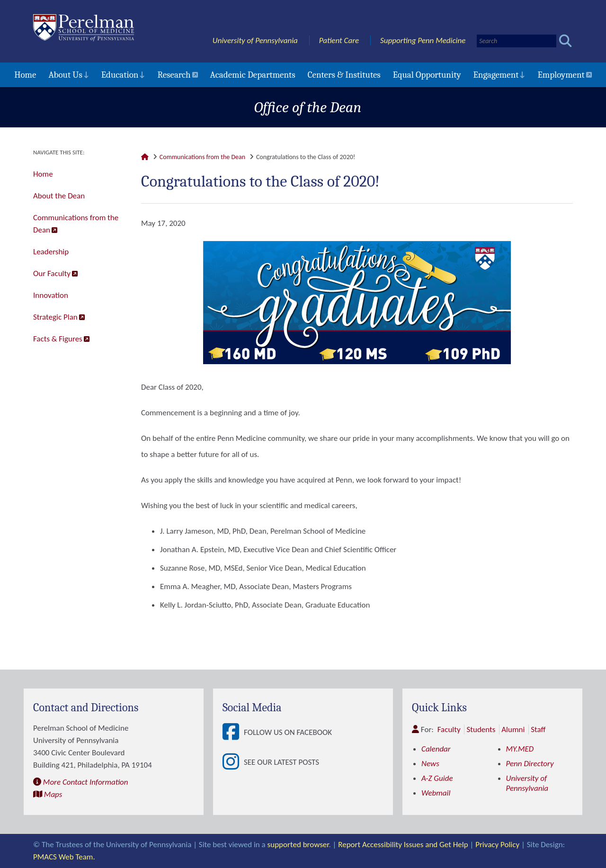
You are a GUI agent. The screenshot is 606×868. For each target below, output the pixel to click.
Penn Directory (530, 764)
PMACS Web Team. (64, 857)
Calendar (436, 749)
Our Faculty (52, 273)
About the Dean (59, 196)
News (430, 764)
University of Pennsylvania (255, 40)
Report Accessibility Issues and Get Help (403, 845)
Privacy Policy (497, 845)
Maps (53, 794)
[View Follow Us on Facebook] (233, 732)
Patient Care (339, 40)
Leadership (51, 252)
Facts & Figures (58, 339)
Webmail (436, 793)
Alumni (513, 729)
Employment (561, 75)
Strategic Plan (55, 317)
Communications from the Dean (76, 224)
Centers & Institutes (344, 75)
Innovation (51, 295)
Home (25, 75)
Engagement (496, 75)
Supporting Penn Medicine (423, 40)
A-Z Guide (437, 778)
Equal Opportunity (427, 75)
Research (174, 75)
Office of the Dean (308, 107)
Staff (538, 729)
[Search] (517, 41)
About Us (65, 75)
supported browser (298, 845)
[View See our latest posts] (233, 762)
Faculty (449, 729)
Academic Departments (253, 75)
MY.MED (520, 749)
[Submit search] (566, 41)
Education (120, 75)
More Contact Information (86, 782)
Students (481, 729)
